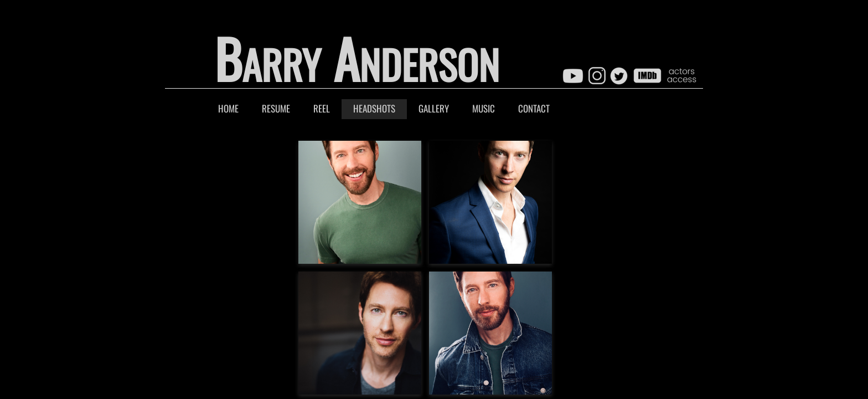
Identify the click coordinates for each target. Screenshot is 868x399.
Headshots (374, 108)
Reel (322, 108)
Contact (534, 108)
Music (484, 108)
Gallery (434, 108)
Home (228, 108)
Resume (276, 108)
